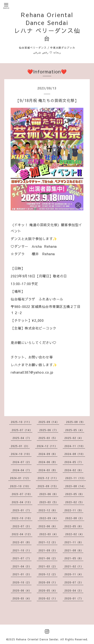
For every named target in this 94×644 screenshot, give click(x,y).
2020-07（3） (74, 582)
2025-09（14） (49, 422)
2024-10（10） (21, 454)
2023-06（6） (49, 494)
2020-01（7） (74, 598)
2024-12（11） (47, 446)
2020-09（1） (48, 582)
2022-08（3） (75, 518)
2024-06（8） (48, 462)
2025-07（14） (22, 430)
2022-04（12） (22, 534)
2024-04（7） (22, 470)
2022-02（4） (75, 534)
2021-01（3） (22, 574)
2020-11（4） (74, 574)
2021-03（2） (48, 566)
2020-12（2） (48, 574)
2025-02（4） (74, 438)
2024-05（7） (74, 462)
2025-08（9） (76, 422)
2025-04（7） (22, 438)
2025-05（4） (75, 430)
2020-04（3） (74, 590)
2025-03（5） (48, 438)
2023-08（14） (76, 486)
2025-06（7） (49, 430)
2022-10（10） (22, 518)
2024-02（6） (74, 470)
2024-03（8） (48, 470)
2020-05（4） (48, 590)
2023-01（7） (22, 510)
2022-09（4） (49, 518)
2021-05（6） (74, 558)
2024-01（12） (20, 478)
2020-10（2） (22, 582)
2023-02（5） (75, 502)
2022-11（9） (74, 510)
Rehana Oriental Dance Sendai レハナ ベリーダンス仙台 (47, 26)
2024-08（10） (75, 454)
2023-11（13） (76, 478)
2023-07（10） (22, 494)
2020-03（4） (22, 598)
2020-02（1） (48, 598)
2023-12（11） (48, 478)
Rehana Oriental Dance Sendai (37, 639)
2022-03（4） (49, 534)
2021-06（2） (48, 558)
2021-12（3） (48, 542)
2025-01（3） (20, 446)
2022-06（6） (48, 526)
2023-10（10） (20, 486)
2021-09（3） (48, 550)
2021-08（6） (74, 550)
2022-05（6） (74, 526)
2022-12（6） (48, 510)
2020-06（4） (22, 590)
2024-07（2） (22, 462)
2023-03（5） (49, 502)
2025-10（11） (21, 422)
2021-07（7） (22, 558)
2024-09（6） (48, 454)
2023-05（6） (75, 494)
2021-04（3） (22, 566)
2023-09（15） (48, 486)
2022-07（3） (22, 526)
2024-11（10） (75, 446)
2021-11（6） (74, 542)
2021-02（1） (74, 566)
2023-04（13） (22, 502)
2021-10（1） (22, 550)
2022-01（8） (22, 542)
